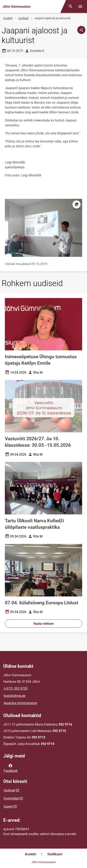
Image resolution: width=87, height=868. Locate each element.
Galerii (8, 806)
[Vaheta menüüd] (80, 6)
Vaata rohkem (43, 624)
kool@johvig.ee (14, 696)
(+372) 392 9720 (16, 688)
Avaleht (8, 18)
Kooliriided (11, 798)
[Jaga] (81, 30)
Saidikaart (55, 854)
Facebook (11, 768)
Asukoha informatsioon (20, 703)
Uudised (23, 18)
